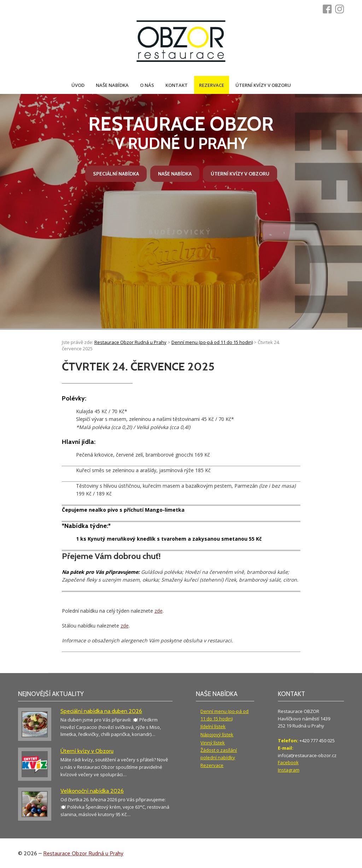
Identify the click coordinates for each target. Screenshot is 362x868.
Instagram (289, 770)
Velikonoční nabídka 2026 (92, 791)
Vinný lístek (213, 743)
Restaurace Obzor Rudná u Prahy (83, 853)
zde (159, 611)
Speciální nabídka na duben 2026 (101, 711)
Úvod (78, 85)
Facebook (288, 762)
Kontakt (177, 85)
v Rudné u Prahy (181, 133)
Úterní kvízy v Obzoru (263, 85)
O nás (147, 85)
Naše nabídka (112, 85)
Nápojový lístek (217, 735)
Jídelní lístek (213, 726)
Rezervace (212, 85)
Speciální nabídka (116, 174)
